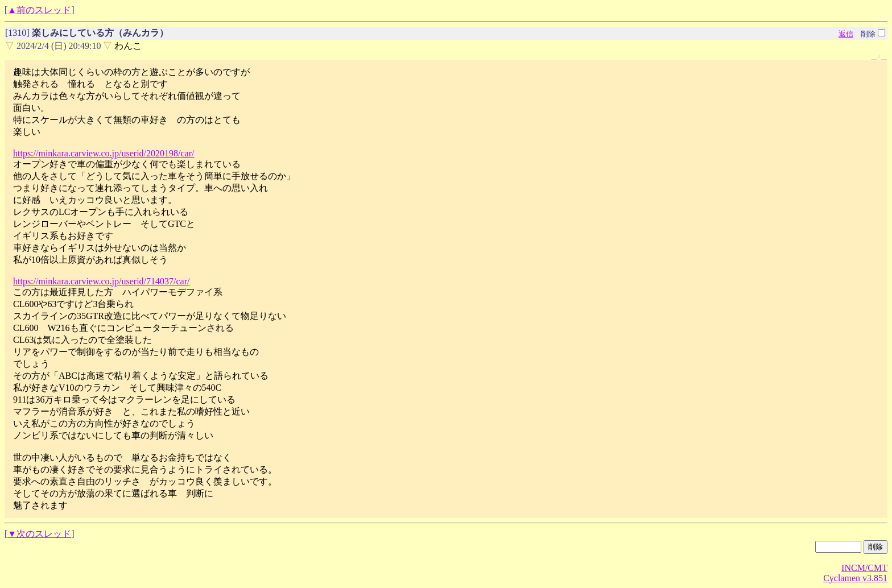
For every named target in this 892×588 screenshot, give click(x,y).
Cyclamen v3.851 (855, 578)
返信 (846, 34)
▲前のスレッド (39, 10)
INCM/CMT (864, 568)
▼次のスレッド (39, 534)
